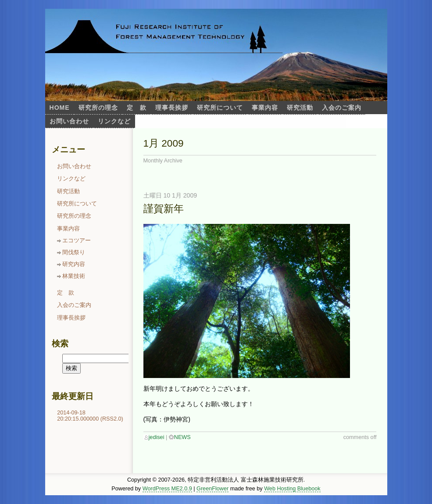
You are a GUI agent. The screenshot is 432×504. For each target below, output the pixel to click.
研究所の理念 (98, 108)
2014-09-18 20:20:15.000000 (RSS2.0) (90, 416)
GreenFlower (212, 489)
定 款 (137, 108)
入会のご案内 (342, 108)
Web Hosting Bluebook (292, 489)
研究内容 (74, 264)
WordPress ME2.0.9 (167, 489)
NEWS (182, 437)
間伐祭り (74, 252)
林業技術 (74, 276)
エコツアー (77, 241)
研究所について (220, 108)
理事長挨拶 (172, 108)
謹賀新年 (164, 209)
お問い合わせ (69, 121)
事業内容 (265, 108)
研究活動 (300, 108)
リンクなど (114, 121)
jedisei (157, 437)
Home (60, 108)
